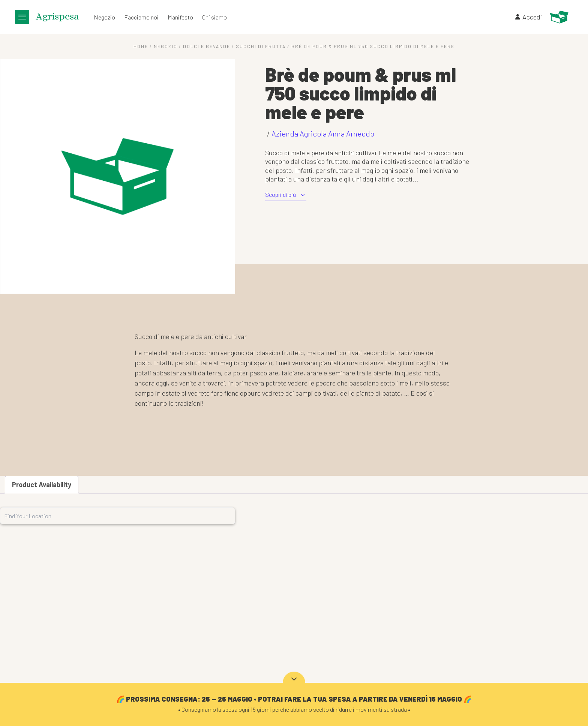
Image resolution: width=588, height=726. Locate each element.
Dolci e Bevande (207, 46)
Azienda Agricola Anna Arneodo (323, 133)
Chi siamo (214, 17)
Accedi (528, 17)
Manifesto (180, 17)
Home (141, 46)
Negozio (104, 17)
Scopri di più (286, 195)
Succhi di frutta (261, 46)
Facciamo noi (141, 17)
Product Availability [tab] (42, 484)
